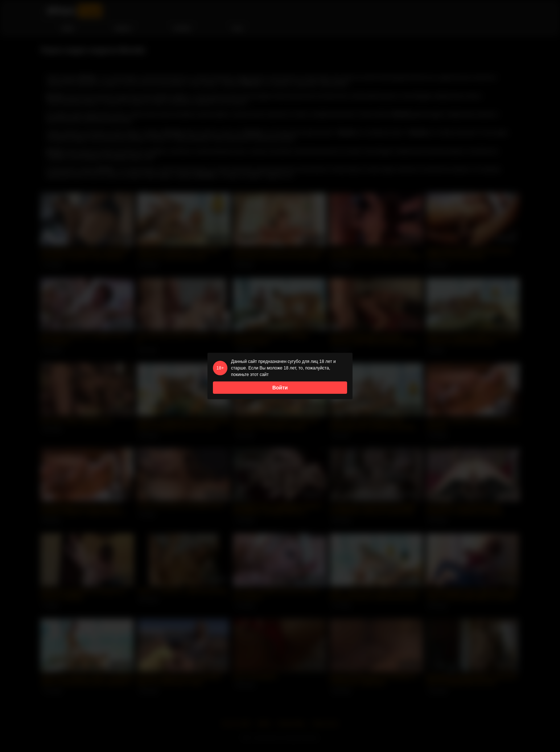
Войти (280, 388)
